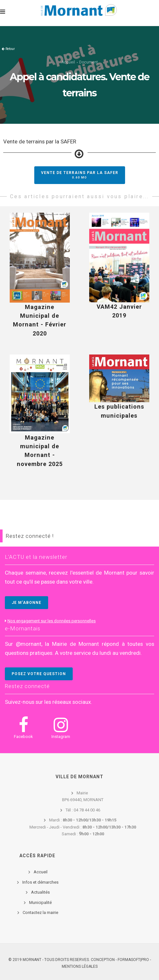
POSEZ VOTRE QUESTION (39, 674)
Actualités (40, 892)
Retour (10, 49)
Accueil (68, 62)
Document (89, 62)
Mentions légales (80, 966)
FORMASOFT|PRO (133, 960)
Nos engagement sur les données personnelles (52, 621)
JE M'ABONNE (26, 603)
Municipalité (40, 902)
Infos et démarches (40, 882)
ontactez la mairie (42, 912)
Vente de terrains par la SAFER (80, 175)
